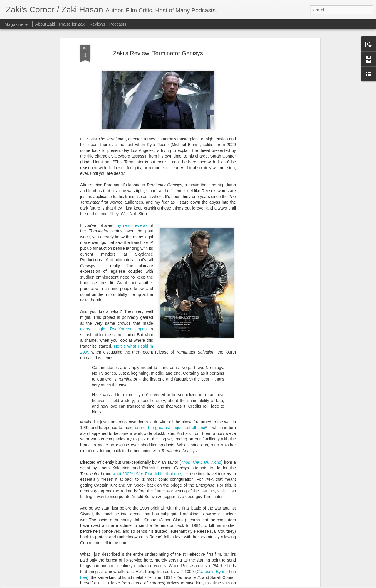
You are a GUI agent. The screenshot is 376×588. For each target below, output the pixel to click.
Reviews (97, 24)
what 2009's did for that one (147, 412)
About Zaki (45, 24)
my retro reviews (131, 163)
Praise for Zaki (72, 24)
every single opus (113, 267)
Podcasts (118, 24)
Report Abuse (242, 585)
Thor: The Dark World (201, 400)
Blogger (225, 585)
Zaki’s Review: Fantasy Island (160, 515)
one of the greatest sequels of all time (170, 366)
